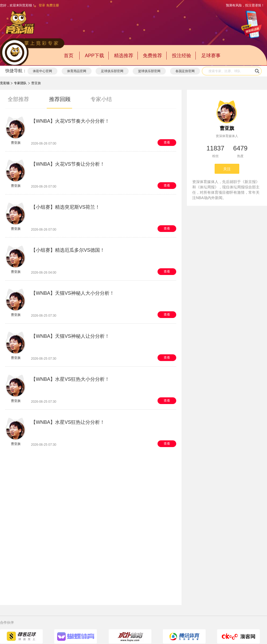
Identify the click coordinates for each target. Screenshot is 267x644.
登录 (42, 5)
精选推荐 (124, 56)
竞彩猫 (5, 83)
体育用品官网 (77, 71)
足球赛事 (211, 56)
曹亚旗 (227, 128)
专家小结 (101, 99)
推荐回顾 (60, 99)
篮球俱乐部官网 (149, 71)
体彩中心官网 (42, 71)
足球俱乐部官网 (112, 71)
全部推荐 (18, 99)
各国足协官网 (185, 71)
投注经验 (182, 56)
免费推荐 (152, 56)
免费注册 (53, 5)
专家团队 (20, 83)
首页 (69, 56)
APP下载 (95, 56)
